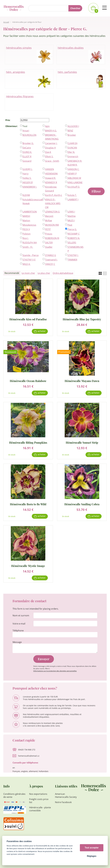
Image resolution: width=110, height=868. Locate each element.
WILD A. (26, 264)
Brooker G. (28, 143)
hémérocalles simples (29, 55)
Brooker (72, 135)
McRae (49, 221)
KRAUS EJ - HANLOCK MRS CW (53, 203)
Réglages (92, 856)
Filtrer (96, 191)
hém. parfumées (81, 79)
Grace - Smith (52, 161)
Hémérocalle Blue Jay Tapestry (82, 319)
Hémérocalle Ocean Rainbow (28, 381)
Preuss (49, 234)
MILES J (71, 221)
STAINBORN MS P (76, 249)
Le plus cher (44, 273)
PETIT (48, 229)
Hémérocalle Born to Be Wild (28, 504)
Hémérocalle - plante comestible (40, 809)
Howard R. (50, 178)
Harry (25, 174)
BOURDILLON (29, 135)
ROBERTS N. (74, 238)
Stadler (49, 247)
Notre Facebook (63, 802)
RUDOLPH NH (30, 243)
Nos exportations (38, 794)
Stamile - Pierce (31, 255)
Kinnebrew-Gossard (51, 189)
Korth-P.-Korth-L (54, 195)
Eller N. (71, 152)
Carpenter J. (51, 143)
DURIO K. (27, 152)
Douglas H (50, 148)
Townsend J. (51, 260)
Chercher (75, 8)
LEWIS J (71, 212)
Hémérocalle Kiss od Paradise (28, 319)
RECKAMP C (74, 234)
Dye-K (48, 152)
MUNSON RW (52, 225)
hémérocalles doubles (81, 55)
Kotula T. (72, 195)
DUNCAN (72, 148)
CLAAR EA (72, 143)
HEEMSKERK (51, 174)
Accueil (6, 22)
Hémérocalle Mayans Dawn (82, 381)
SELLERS (72, 243)
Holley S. (27, 178)
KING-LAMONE (75, 182)
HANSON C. (73, 169)
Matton (26, 221)
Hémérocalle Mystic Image (28, 566)
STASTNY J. (73, 255)
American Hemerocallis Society (66, 795)
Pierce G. (72, 229)
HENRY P (72, 174)
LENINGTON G (52, 212)
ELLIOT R (27, 157)
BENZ (70, 131)
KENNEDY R (51, 182)
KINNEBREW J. (30, 187)
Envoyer (44, 659)
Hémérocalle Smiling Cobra (82, 504)
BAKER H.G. (51, 131)
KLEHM (26, 195)
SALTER (49, 243)
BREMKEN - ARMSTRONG (52, 137)
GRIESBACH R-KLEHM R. (75, 163)
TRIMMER (72, 260)
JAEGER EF (28, 182)
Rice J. (25, 238)
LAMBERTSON (30, 212)
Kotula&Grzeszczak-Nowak (31, 201)
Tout (25, 126)
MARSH (26, 216)
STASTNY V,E (29, 260)
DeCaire (27, 148)
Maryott (49, 216)
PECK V (26, 229)
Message (17, 642)
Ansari (26, 131)
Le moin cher (28, 273)
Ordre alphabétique (63, 273)
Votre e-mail (19, 624)
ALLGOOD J (73, 126)
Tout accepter (92, 848)
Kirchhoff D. (74, 187)
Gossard (27, 161)
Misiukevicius (29, 225)
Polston (27, 234)
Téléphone (18, 631)
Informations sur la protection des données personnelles (55, 671)
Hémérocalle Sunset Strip (82, 442)
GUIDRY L (27, 169)
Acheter (42, 331)
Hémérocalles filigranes (20, 96)
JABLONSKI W (74, 178)
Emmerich (73, 157)
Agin (47, 126)
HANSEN (49, 169)
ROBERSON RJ (52, 238)
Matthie (72, 216)
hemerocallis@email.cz (29, 756)
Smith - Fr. (28, 247)
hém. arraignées (29, 79)
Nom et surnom (21, 615)
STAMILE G (51, 255)
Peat (70, 225)
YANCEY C (50, 264)
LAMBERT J (73, 200)
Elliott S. (49, 157)
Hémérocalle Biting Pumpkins (28, 442)
